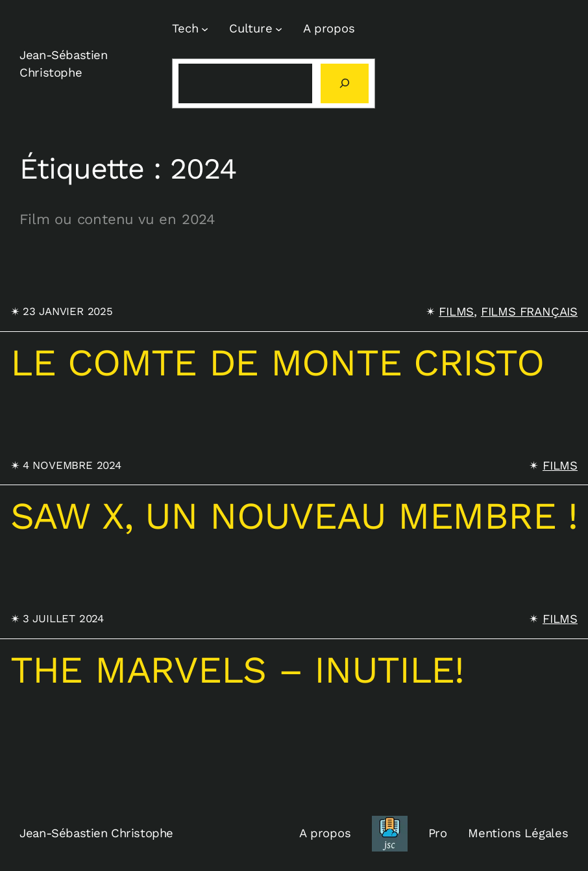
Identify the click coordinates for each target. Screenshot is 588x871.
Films (456, 311)
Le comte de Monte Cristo (277, 363)
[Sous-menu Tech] (205, 29)
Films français (529, 311)
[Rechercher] (344, 83)
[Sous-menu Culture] (279, 29)
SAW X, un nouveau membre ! (294, 516)
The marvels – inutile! (237, 670)
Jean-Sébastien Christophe (96, 833)
